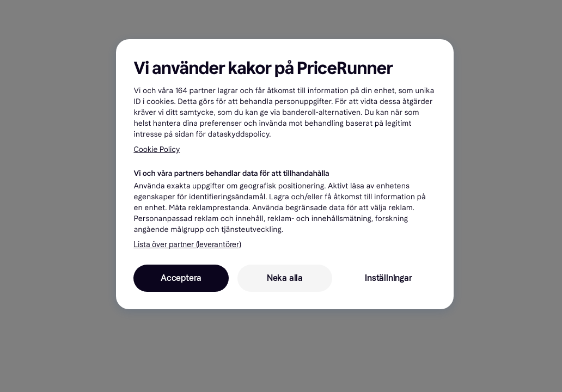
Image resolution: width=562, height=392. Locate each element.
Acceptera (181, 278)
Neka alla (285, 278)
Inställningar (388, 278)
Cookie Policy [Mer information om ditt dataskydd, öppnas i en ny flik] (157, 149)
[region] (285, 174)
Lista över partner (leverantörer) (187, 245)
